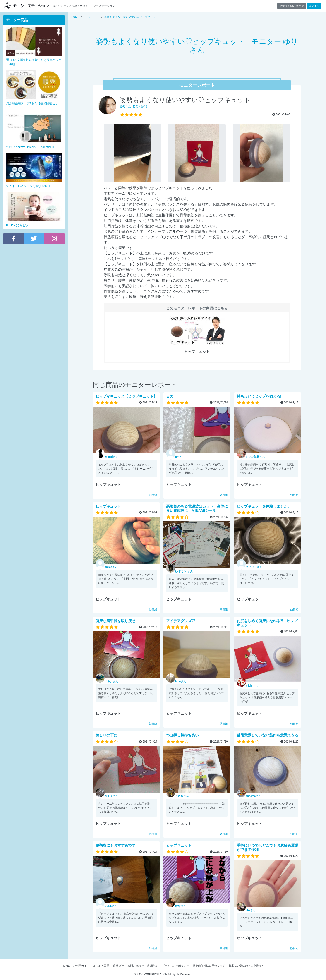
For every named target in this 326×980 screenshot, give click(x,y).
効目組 (153, 495)
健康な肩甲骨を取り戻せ (115, 621)
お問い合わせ (136, 966)
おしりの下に (106, 735)
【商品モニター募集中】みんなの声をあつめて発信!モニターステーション (26, 6)
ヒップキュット (108, 506)
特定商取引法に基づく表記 (209, 966)
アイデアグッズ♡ (181, 621)
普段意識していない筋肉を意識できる (268, 735)
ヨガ (170, 396)
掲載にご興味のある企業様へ (247, 966)
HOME (66, 966)
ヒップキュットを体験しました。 (264, 506)
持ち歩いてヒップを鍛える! (259, 396)
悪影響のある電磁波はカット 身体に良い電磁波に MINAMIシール (197, 508)
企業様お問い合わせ (292, 6)
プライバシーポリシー (175, 966)
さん (111, 457)
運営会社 (118, 966)
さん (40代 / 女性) (134, 107)
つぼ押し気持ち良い (182, 735)
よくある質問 (101, 966)
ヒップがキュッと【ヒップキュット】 (126, 396)
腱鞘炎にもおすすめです (115, 845)
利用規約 (153, 966)
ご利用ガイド (81, 966)
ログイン (314, 6)
